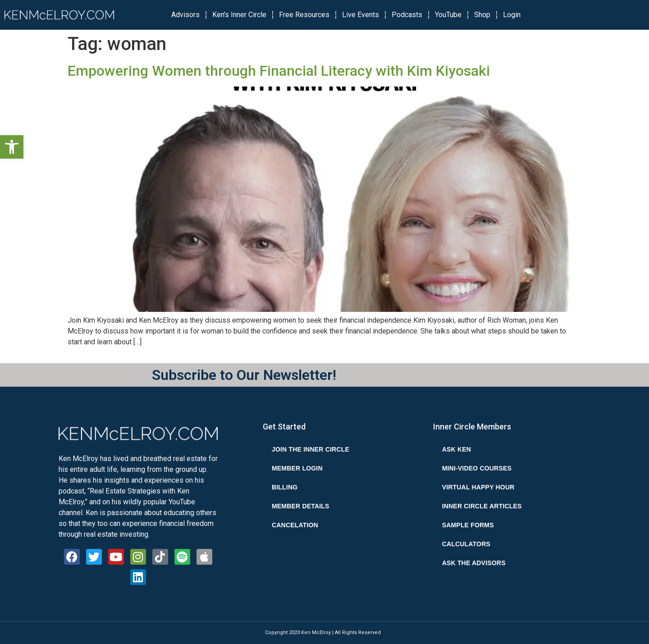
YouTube (448, 15)
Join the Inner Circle (311, 449)
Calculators (466, 544)
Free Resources (304, 15)
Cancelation (295, 525)
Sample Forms (468, 525)
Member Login (297, 468)
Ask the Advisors (474, 563)
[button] (12, 147)
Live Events (361, 15)
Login (512, 15)
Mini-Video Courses (477, 468)
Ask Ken (457, 449)
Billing (285, 487)
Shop (482, 15)
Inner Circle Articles (482, 506)
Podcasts (407, 15)
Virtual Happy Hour (478, 487)
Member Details (301, 506)
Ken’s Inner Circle (239, 15)
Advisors (185, 15)
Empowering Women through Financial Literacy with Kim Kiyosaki (279, 71)
